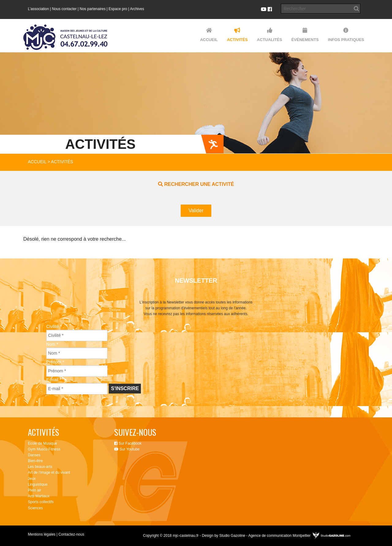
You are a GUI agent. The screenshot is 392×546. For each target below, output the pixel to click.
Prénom (55, 362)
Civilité (54, 326)
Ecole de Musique (42, 443)
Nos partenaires (93, 9)
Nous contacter (64, 9)
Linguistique (38, 484)
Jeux (32, 479)
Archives (137, 9)
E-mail (54, 380)
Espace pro (118, 9)
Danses (34, 455)
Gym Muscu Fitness (44, 449)
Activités (62, 162)
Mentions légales (42, 534)
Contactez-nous (71, 534)
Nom (52, 344)
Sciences (35, 508)
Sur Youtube (127, 449)
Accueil (37, 162)
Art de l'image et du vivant (49, 473)
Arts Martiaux (39, 496)
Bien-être (35, 461)
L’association (38, 9)
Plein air (34, 490)
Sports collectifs (41, 502)
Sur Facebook (128, 443)
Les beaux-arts (40, 467)
